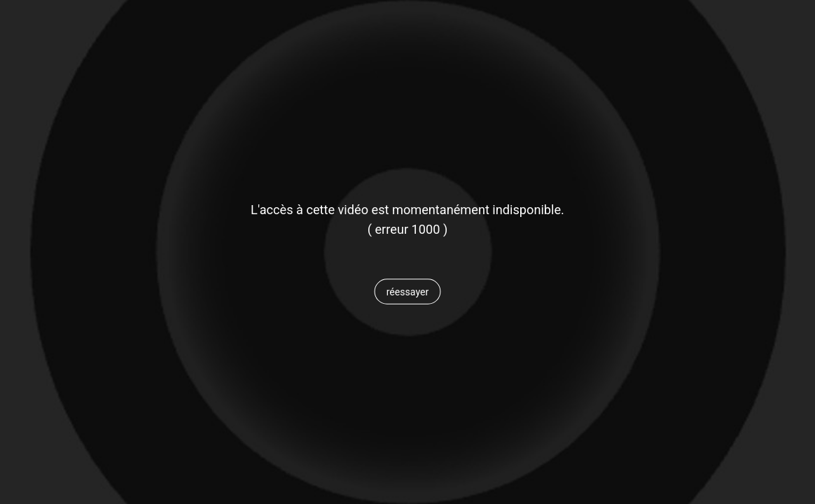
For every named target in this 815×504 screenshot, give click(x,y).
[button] (407, 292)
